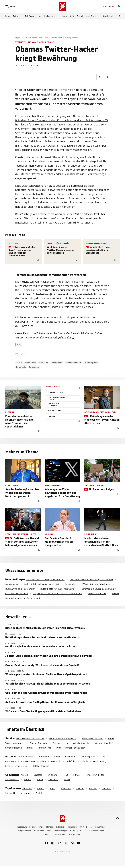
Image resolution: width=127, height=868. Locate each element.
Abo (109, 6)
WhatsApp (66, 788)
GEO (72, 16)
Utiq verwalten (25, 831)
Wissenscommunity (15, 743)
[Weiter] (120, 16)
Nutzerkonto (21, 367)
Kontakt (49, 835)
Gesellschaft (108, 16)
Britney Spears (57, 363)
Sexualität (53, 780)
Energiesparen (88, 757)
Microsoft (10, 793)
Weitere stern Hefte (105, 743)
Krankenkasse (28, 761)
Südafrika (71, 761)
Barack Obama (31, 363)
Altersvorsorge (26, 757)
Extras (16, 16)
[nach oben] (118, 818)
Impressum (22, 827)
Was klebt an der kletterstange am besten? (91, 580)
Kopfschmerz (12, 780)
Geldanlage (10, 761)
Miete (43, 761)
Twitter (19, 363)
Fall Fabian (30, 16)
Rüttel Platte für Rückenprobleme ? (58, 589)
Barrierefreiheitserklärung (41, 827)
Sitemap (57, 743)
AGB (82, 827)
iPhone (41, 788)
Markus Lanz (49, 16)
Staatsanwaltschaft (73, 363)
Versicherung (100, 761)
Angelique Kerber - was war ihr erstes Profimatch (58, 594)
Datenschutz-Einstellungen (92, 831)
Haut (65, 775)
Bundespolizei (34, 367)
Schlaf (40, 780)
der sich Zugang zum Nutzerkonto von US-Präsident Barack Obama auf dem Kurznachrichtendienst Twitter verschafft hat (62, 120)
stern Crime (91, 16)
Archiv (111, 738)
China (57, 757)
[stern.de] (62, 6)
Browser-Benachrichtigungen (71, 748)
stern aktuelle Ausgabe (78, 743)
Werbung (74, 831)
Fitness (77, 775)
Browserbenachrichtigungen (67, 835)
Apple (52, 788)
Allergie (25, 775)
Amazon (93, 788)
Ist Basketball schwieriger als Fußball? (45, 580)
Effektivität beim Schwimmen (96, 584)
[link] (119, 6)
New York (56, 761)
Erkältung (53, 775)
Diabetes (38, 775)
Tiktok (39, 793)
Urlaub (84, 761)
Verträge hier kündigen (57, 831)
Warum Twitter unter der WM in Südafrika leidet (43, 338)
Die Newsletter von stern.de (30, 738)
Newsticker (16, 617)
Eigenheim (70, 757)
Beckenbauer (12, 584)
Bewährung (44, 363)
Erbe (103, 757)
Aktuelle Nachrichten (92, 738)
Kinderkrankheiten (95, 775)
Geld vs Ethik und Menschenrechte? (41, 584)
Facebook (27, 788)
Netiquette (39, 831)
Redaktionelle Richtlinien (67, 827)
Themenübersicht (39, 743)
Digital (18, 38)
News (7, 16)
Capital (80, 16)
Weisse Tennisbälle (97, 594)
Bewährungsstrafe (91, 363)
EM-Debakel (70, 584)
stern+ (64, 16)
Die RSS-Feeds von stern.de (63, 738)
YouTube (107, 788)
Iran (39, 16)
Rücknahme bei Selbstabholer (20, 589)
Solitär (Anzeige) (41, 766)
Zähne (67, 780)
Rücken (28, 780)
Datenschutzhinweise (96, 827)
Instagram (26, 793)
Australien (44, 757)
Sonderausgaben (14, 748)
